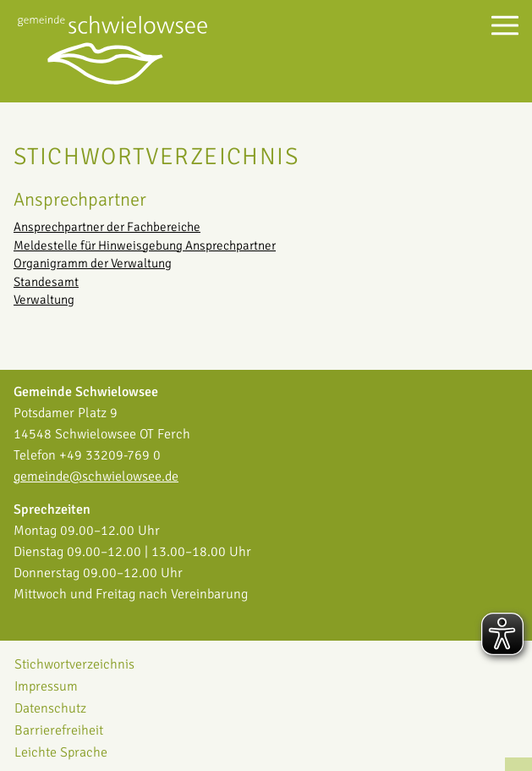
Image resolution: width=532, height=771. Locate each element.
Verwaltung (44, 300)
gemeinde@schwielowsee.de (96, 476)
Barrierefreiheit (59, 730)
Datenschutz (50, 708)
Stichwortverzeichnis (74, 664)
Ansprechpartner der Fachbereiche (107, 227)
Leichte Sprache (61, 752)
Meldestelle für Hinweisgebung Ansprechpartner (145, 245)
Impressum (46, 686)
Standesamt (46, 282)
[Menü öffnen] (505, 25)
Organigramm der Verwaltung (93, 263)
